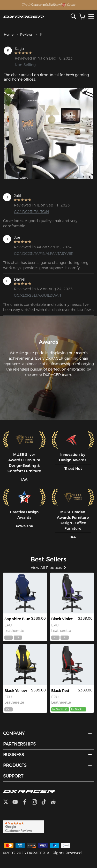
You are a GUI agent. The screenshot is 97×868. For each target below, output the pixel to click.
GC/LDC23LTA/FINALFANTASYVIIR (34, 254)
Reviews (26, 34)
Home (9, 34)
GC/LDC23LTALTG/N (31, 212)
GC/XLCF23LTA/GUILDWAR (34, 295)
